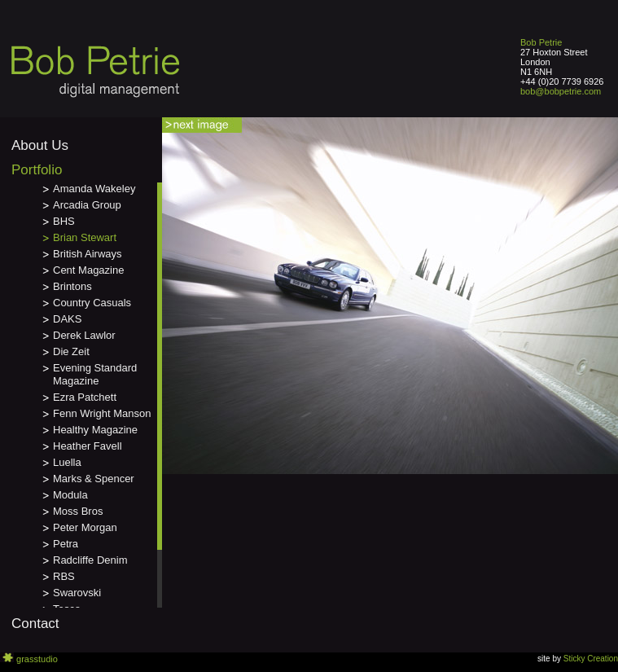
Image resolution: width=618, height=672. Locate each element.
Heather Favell (88, 446)
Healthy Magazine (95, 430)
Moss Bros (78, 511)
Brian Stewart (85, 237)
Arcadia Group (87, 205)
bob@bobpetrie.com (561, 91)
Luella (67, 462)
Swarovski (77, 593)
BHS (64, 221)
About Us (40, 145)
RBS (64, 576)
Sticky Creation (591, 659)
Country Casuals (92, 303)
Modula (70, 495)
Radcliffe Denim (90, 560)
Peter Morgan (85, 527)
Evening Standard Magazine (95, 374)
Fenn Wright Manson (102, 413)
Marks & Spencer (94, 479)
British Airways (88, 254)
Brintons (72, 286)
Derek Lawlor (84, 335)
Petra (66, 544)
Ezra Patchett (85, 397)
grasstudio (37, 659)
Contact (35, 624)
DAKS (67, 319)
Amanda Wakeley (94, 189)
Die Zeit (71, 351)
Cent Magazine (88, 270)
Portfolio (37, 170)
